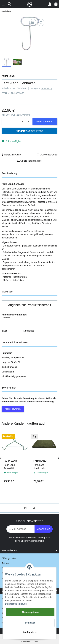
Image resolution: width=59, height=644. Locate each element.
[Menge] (14, 122)
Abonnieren (44, 529)
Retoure (5, 563)
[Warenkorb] (56, 4)
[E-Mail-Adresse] (20, 529)
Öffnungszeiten (9, 558)
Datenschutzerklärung (16, 604)
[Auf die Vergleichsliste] (33, 23)
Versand (26, 115)
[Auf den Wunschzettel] (41, 23)
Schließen (30, 623)
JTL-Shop (34, 641)
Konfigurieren (30, 632)
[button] (50, 4)
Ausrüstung (47, 88)
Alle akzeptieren (30, 612)
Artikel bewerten (13, 409)
